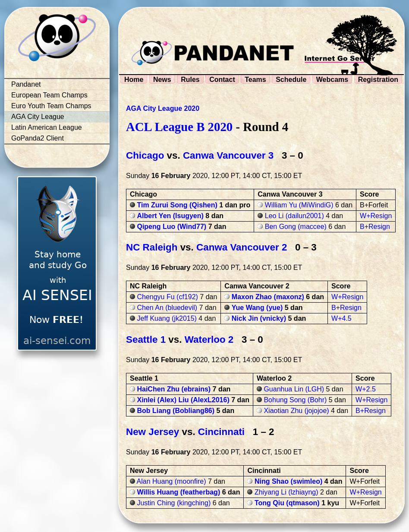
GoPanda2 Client (38, 138)
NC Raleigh (152, 247)
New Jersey (153, 432)
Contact (222, 80)
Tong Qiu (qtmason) (287, 503)
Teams (255, 80)
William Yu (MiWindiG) (299, 205)
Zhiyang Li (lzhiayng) (286, 492)
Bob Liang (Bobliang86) (176, 411)
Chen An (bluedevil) (167, 308)
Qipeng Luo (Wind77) (171, 227)
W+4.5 (341, 318)
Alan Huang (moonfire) (171, 481)
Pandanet (26, 84)
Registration (378, 80)
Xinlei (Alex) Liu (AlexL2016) (183, 400)
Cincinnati (221, 432)
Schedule (291, 80)
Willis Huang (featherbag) (178, 492)
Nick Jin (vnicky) (259, 318)
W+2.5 (366, 389)
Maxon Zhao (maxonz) (268, 297)
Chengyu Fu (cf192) (167, 297)
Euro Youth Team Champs (51, 106)
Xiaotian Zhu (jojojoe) (296, 411)
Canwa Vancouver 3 (228, 155)
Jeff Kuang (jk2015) (167, 318)
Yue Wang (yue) (257, 308)
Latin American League (47, 127)
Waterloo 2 (209, 340)
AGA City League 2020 (163, 108)
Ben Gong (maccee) (296, 227)
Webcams (332, 80)
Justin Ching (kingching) (174, 503)
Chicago (145, 155)
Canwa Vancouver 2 (242, 247)
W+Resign (376, 216)
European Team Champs (49, 95)
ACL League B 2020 (179, 127)
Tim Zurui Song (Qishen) (177, 205)
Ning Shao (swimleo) (288, 481)
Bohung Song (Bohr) (295, 400)
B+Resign (375, 227)
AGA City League (38, 117)
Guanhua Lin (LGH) (294, 389)
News (162, 80)
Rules (190, 80)
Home (134, 80)
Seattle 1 (146, 340)
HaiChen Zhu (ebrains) (174, 389)
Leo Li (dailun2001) (294, 216)
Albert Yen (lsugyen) (170, 216)
